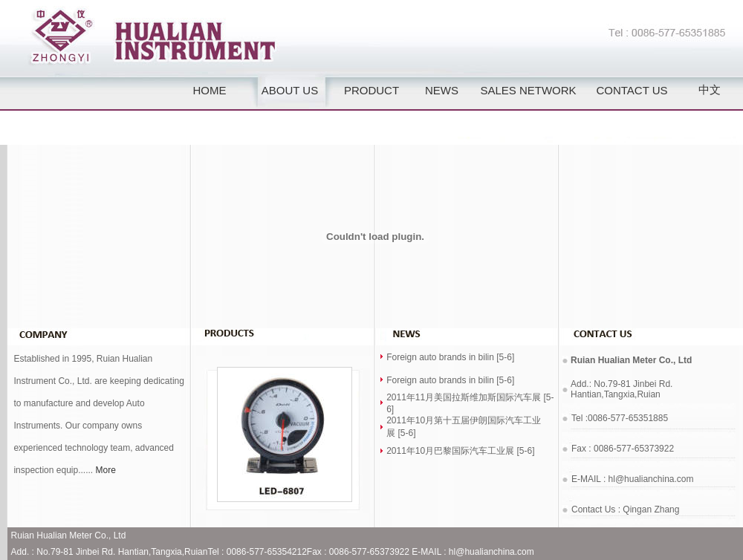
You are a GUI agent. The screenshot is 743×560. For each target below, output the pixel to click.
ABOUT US (290, 90)
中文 (710, 89)
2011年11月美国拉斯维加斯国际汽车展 (464, 397)
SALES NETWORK (528, 90)
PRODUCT (371, 90)
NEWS (442, 90)
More (106, 470)
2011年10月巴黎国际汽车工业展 (450, 451)
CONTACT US (632, 90)
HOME (210, 90)
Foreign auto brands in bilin (440, 357)
